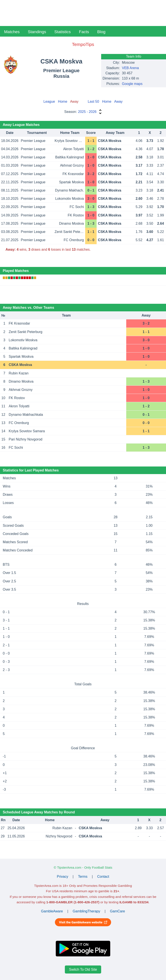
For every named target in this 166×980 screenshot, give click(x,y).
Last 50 (93, 102)
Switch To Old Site (83, 969)
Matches (12, 32)
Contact (103, 877)
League (49, 102)
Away (118, 102)
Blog (101, 32)
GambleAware (52, 911)
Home (63, 102)
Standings (37, 32)
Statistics (62, 32)
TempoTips (83, 44)
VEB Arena (130, 68)
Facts (84, 32)
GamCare (117, 911)
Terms (83, 877)
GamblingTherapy (86, 911)
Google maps (132, 84)
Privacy (62, 877)
